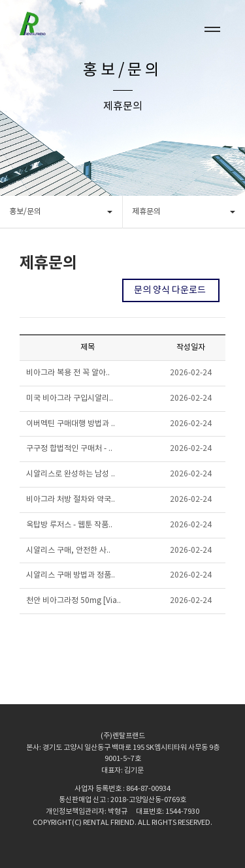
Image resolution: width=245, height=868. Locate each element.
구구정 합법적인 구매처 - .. (69, 449)
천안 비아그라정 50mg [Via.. (73, 601)
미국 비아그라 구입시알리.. (70, 398)
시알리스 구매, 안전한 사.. (68, 550)
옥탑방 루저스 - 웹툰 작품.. (69, 525)
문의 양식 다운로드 (171, 290)
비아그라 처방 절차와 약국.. (71, 500)
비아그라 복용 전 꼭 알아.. (68, 373)
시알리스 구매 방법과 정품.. (71, 575)
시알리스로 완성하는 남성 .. (71, 474)
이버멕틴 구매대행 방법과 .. (71, 424)
